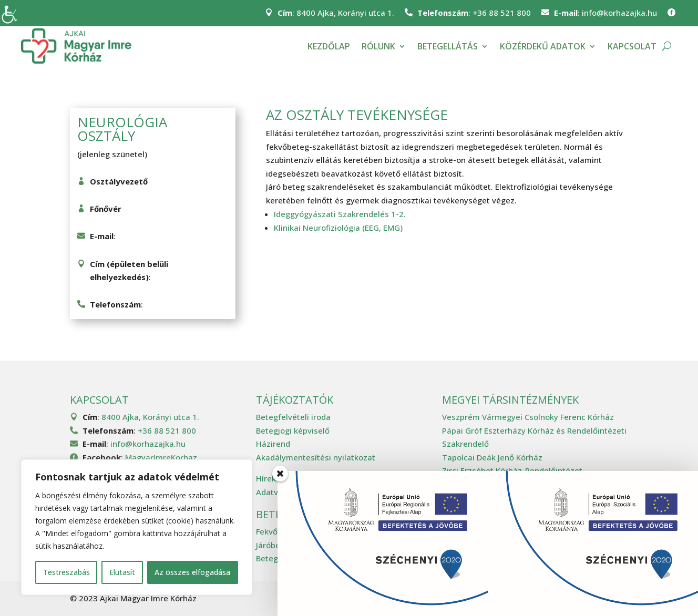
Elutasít (122, 572)
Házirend (273, 444)
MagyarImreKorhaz (161, 457)
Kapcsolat (632, 46)
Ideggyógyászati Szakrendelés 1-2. (340, 214)
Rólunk (378, 46)
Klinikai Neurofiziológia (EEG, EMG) (338, 228)
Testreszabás (66, 572)
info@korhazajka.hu (619, 13)
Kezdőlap (329, 46)
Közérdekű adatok (543, 46)
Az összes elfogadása (192, 572)
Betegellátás (448, 46)
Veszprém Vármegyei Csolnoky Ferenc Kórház (528, 417)
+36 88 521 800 (502, 13)
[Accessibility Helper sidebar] (13, 13)
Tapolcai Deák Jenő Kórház (492, 457)
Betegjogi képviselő (293, 430)
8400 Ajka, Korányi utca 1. (345, 13)
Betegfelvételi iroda (293, 417)
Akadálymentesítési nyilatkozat (316, 457)
